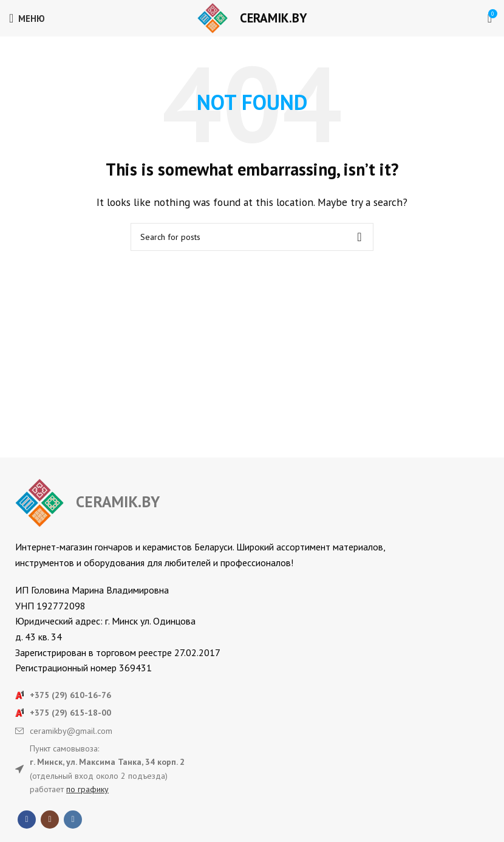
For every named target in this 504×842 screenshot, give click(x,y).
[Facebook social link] (27, 820)
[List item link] (252, 695)
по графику (87, 789)
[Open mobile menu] (27, 18)
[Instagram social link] (50, 820)
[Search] (252, 237)
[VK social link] (73, 820)
